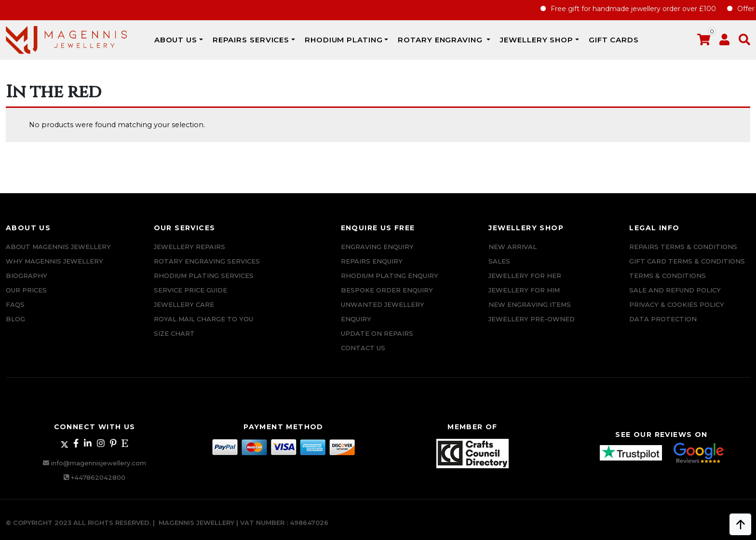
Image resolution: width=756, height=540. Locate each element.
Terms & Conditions (668, 276)
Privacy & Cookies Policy (677, 304)
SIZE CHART (174, 333)
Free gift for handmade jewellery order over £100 (643, 9)
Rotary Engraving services (207, 261)
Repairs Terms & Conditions (683, 247)
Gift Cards (614, 40)
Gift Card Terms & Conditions (687, 261)
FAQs (15, 304)
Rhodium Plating (344, 40)
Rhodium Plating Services (204, 276)
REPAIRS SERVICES (251, 40)
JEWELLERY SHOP (537, 40)
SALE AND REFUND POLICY (675, 290)
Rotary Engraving (441, 40)
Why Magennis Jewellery (54, 261)
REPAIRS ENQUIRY (372, 261)
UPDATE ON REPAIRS (377, 333)
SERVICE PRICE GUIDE (190, 290)
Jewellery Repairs (189, 247)
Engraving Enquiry (377, 247)
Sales (499, 261)
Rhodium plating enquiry (390, 276)
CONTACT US (363, 348)
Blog (15, 319)
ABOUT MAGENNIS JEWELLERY (58, 247)
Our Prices (26, 290)
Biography (27, 276)
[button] (744, 42)
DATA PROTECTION (663, 319)
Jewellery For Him (524, 290)
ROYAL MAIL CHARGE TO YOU (203, 319)
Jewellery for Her (525, 276)
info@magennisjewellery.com (99, 463)
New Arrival (513, 247)
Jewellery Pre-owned (532, 319)
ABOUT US (176, 40)
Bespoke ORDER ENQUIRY (387, 290)
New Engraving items (530, 304)
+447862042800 (98, 477)
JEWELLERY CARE (184, 304)
